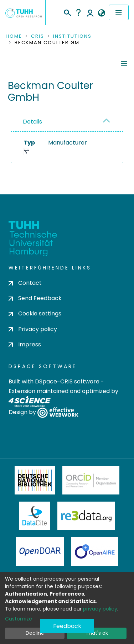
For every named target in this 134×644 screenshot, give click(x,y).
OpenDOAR (40, 551)
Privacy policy (33, 329)
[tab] (67, 122)
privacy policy (100, 609)
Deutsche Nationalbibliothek (35, 480)
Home (14, 36)
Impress (25, 344)
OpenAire (95, 551)
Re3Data (86, 516)
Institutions (72, 36)
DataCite (35, 516)
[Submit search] (67, 12)
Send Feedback (35, 298)
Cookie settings (35, 313)
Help (78, 12)
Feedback (67, 626)
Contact (25, 283)
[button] (101, 13)
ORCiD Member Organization (91, 480)
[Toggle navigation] (119, 12)
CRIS (38, 36)
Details (32, 122)
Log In (90, 12)
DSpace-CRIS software (67, 381)
